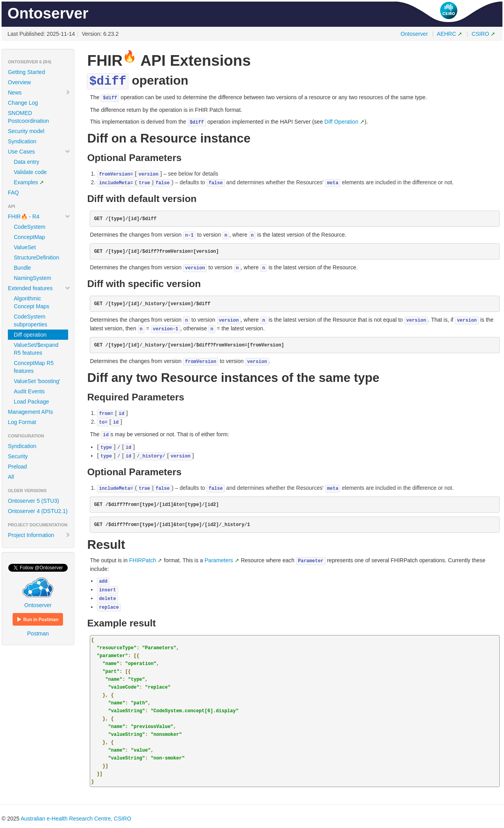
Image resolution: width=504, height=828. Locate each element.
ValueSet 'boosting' (37, 381)
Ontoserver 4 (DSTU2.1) (38, 511)
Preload (17, 467)
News (39, 93)
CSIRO (480, 34)
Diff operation (30, 335)
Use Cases (39, 152)
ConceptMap (29, 237)
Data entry (27, 162)
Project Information (39, 535)
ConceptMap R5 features (34, 367)
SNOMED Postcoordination (28, 117)
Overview (19, 82)
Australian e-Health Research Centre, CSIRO (76, 819)
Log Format (22, 422)
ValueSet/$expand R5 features (36, 349)
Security (18, 456)
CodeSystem (30, 227)
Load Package (31, 402)
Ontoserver (414, 34)
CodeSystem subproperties (31, 320)
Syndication (22, 141)
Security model (26, 131)
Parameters (219, 560)
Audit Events (29, 391)
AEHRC (446, 34)
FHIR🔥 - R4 (39, 217)
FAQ (13, 193)
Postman (38, 625)
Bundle (22, 268)
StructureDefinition (36, 257)
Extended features (39, 288)
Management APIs (30, 412)
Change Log (23, 103)
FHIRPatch (143, 560)
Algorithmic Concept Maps (31, 302)
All (11, 477)
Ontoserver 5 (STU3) (33, 501)
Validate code (30, 172)
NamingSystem (32, 278)
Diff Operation (341, 122)
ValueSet (25, 247)
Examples (26, 182)
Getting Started (26, 72)
